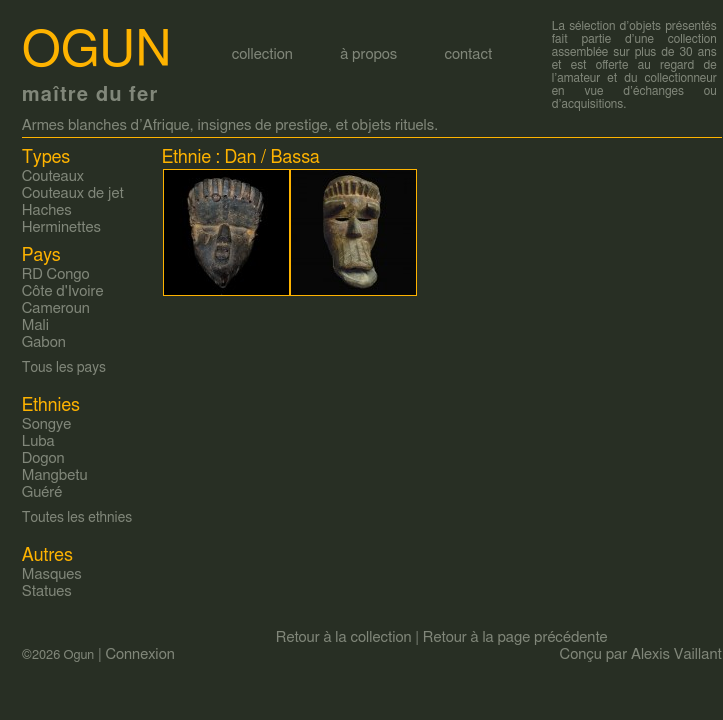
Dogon (43, 458)
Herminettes (61, 227)
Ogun (97, 51)
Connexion (139, 654)
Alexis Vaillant (676, 654)
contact (468, 54)
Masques (52, 574)
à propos (368, 54)
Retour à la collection (344, 637)
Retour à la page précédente (515, 637)
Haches (47, 210)
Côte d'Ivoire (63, 291)
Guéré (42, 492)
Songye (47, 424)
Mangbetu (55, 475)
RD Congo (56, 274)
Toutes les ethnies (77, 518)
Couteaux (53, 176)
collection (262, 54)
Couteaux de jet (73, 193)
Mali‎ (35, 325)
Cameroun (56, 308)
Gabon (44, 342)
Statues (47, 591)
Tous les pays (64, 368)
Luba (38, 441)
